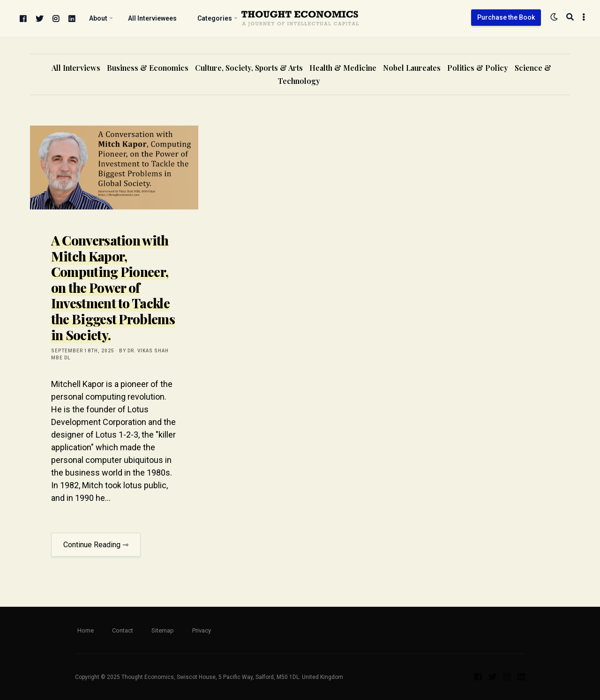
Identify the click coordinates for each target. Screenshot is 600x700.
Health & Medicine (343, 68)
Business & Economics (148, 68)
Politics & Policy (478, 68)
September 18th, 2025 (83, 351)
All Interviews (76, 68)
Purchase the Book (506, 17)
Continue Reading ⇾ (96, 545)
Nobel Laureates (412, 68)
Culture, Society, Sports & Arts (249, 68)
